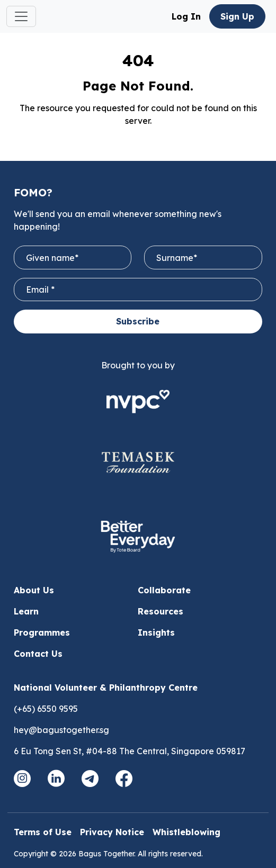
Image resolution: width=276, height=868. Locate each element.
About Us (34, 590)
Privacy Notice (112, 832)
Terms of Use (43, 832)
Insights (156, 632)
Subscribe (138, 321)
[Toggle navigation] (21, 16)
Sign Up (237, 16)
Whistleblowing (186, 832)
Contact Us (38, 654)
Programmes (42, 632)
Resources (161, 611)
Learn (26, 611)
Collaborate (164, 590)
